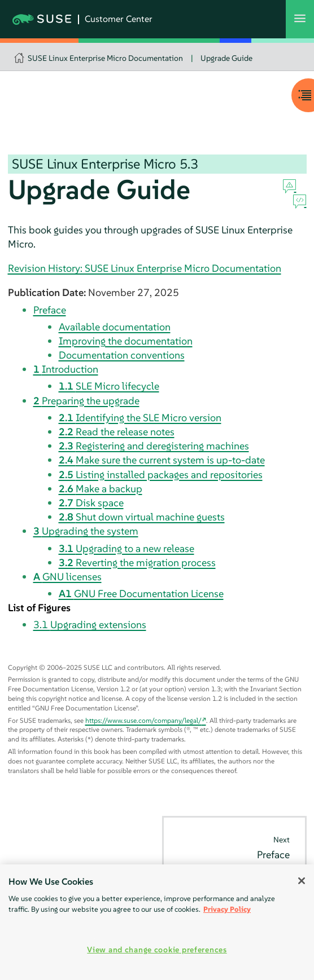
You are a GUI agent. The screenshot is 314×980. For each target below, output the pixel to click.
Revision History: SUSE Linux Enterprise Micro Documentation (145, 268)
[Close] (302, 881)
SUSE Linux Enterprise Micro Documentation (105, 58)
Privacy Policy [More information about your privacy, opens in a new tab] (227, 909)
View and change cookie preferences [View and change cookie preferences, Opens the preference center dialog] (157, 950)
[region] (157, 922)
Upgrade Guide (226, 58)
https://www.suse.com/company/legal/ (143, 720)
